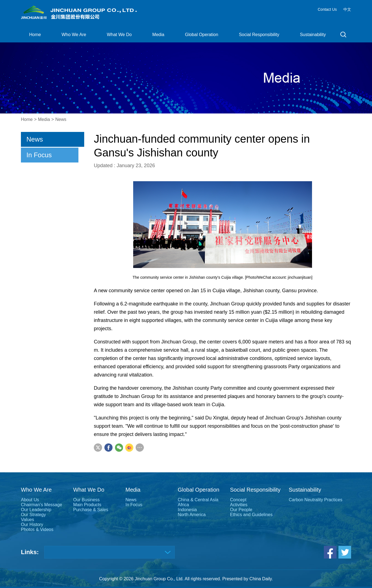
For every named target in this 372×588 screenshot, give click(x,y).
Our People (241, 510)
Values (28, 520)
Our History (32, 525)
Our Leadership (36, 510)
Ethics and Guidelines (251, 515)
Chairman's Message (42, 505)
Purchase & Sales (91, 510)
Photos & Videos (37, 529)
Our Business (86, 500)
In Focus (39, 155)
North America (192, 515)
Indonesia (187, 510)
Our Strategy (33, 515)
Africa (183, 505)
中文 (347, 9)
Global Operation (202, 35)
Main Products (87, 505)
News (61, 119)
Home (35, 35)
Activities (239, 505)
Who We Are (74, 35)
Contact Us (327, 9)
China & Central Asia (198, 500)
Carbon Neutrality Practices (315, 500)
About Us (30, 500)
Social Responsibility (259, 35)
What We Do (119, 35)
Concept (238, 500)
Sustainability (313, 35)
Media (158, 35)
